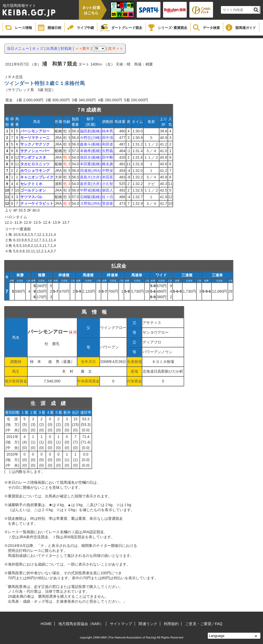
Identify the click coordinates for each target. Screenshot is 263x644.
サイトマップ (121, 624)
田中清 (108, 138)
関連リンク (148, 624)
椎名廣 (108, 164)
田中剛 (108, 157)
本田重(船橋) (90, 164)
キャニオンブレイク (37, 177)
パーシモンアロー (35, 131)
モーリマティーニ (35, 138)
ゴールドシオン (33, 190)
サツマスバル (31, 197)
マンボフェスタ (33, 157)
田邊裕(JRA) (91, 171)
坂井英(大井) (90, 184)
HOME (46, 624)
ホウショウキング (35, 171)
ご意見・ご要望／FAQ (204, 624)
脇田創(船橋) (90, 131)
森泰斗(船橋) (90, 144)
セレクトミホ (31, 184)
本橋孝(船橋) (90, 151)
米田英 (108, 177)
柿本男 (108, 131)
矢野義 (108, 151)
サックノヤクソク (35, 144)
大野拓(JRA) (91, 203)
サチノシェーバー (35, 151)
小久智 (108, 184)
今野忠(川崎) (90, 138)
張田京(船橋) (90, 157)
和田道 (108, 144)
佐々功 (108, 197)
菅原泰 (108, 203)
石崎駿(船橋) (90, 197)
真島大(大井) (90, 177)
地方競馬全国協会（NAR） (81, 624)
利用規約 (171, 624)
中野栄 (108, 171)
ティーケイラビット (37, 203)
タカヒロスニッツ (35, 164)
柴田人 (108, 190)
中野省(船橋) (90, 190)
